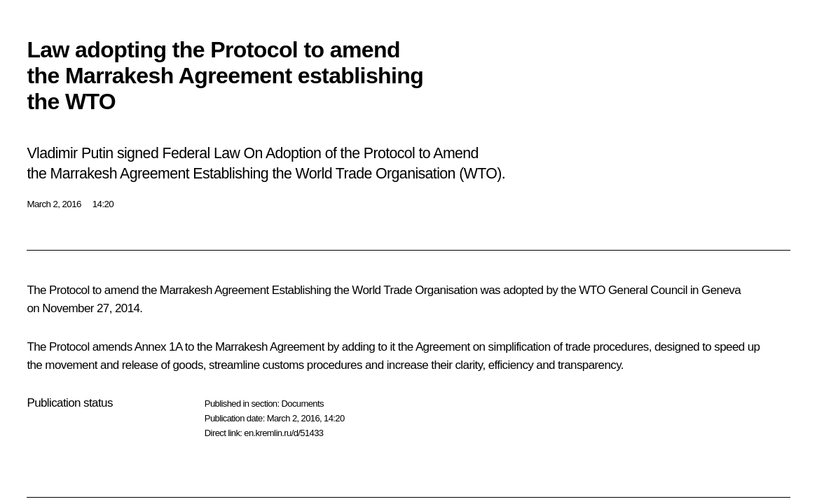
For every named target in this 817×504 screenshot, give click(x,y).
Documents (302, 404)
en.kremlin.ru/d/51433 (283, 433)
